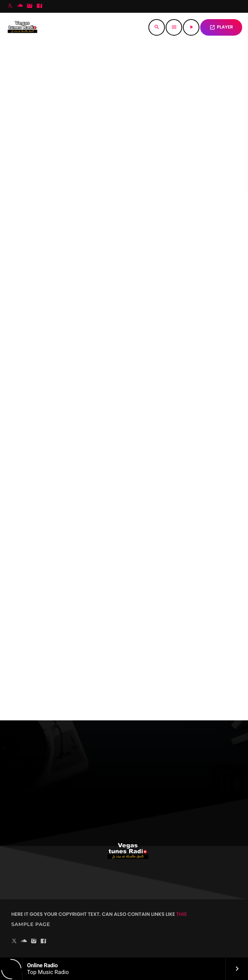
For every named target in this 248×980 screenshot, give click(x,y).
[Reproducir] (191, 27)
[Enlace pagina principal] (22, 27)
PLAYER (221, 27)
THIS (182, 914)
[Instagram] (30, 6)
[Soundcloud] (20, 6)
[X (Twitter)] (10, 6)
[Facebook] (39, 6)
